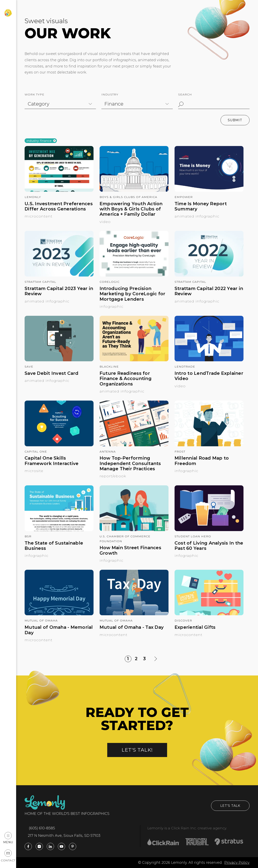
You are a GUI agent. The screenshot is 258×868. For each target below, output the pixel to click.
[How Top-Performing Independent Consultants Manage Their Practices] (134, 445)
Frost (180, 452)
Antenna (108, 452)
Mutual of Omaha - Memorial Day (59, 630)
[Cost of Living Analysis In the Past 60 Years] (209, 530)
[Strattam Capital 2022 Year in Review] (209, 275)
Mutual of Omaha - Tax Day (132, 627)
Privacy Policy (237, 863)
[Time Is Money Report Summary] (209, 191)
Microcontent (38, 216)
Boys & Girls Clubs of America (128, 197)
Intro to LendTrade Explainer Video (209, 376)
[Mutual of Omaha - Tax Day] (134, 614)
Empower (184, 197)
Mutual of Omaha (41, 620)
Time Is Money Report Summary (201, 206)
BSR (28, 536)
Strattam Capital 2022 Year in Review (209, 291)
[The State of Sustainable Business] (59, 530)
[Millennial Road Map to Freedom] (209, 445)
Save (29, 367)
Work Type (34, 94)
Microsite (34, 471)
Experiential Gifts (195, 627)
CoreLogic (110, 282)
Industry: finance (39, 141)
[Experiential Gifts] (209, 614)
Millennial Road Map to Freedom (202, 461)
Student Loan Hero (193, 536)
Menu (8, 838)
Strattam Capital (40, 282)
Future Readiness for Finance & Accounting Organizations (126, 379)
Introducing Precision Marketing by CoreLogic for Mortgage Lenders (133, 294)
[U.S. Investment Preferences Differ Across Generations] (59, 191)
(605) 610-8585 (40, 828)
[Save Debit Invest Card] (59, 360)
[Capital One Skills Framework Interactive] (59, 445)
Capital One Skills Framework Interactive (51, 461)
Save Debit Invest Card (52, 373)
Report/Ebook (113, 476)
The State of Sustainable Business (54, 546)
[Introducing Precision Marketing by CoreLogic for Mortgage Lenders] (134, 275)
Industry (110, 94)
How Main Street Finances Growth (130, 550)
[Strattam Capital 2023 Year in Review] (59, 275)
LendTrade (185, 367)
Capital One (36, 452)
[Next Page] (156, 659)
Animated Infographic (197, 216)
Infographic (111, 307)
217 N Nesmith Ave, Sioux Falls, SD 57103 (62, 836)
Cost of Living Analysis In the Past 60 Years (209, 546)
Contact (8, 856)
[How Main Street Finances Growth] (134, 530)
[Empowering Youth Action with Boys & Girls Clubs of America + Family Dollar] (134, 191)
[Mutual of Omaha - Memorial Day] (59, 614)
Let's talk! (137, 750)
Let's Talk (230, 806)
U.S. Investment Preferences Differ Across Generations (59, 206)
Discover (183, 620)
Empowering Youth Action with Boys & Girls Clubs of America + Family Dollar (131, 209)
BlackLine (109, 367)
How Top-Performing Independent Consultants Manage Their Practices (130, 464)
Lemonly (33, 197)
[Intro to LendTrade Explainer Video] (209, 360)
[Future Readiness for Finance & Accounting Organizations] (134, 360)
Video (105, 222)
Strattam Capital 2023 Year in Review (59, 291)
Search (185, 94)
